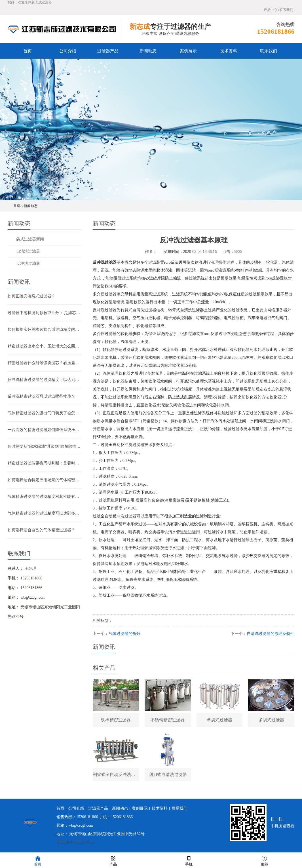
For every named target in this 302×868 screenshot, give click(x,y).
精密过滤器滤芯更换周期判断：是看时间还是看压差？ (45, 463)
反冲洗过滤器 (28, 264)
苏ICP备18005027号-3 (75, 844)
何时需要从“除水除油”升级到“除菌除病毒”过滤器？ (45, 446)
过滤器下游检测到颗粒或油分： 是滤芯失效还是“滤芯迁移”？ (45, 313)
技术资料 (229, 51)
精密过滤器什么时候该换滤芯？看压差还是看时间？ (45, 363)
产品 (113, 860)
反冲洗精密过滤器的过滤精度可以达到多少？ (45, 380)
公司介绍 (68, 51)
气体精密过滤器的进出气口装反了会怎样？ (45, 413)
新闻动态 (148, 51)
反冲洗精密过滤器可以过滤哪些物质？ (41, 396)
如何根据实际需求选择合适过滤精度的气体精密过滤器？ (45, 330)
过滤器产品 (108, 51)
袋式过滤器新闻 (30, 239)
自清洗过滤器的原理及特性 (271, 634)
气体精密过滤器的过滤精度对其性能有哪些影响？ (45, 497)
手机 (189, 860)
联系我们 (286, 10)
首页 (28, 51)
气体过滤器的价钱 (124, 634)
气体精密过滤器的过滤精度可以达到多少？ (45, 513)
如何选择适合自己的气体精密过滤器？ (41, 530)
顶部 (264, 860)
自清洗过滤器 (28, 251)
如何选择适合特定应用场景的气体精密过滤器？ (45, 480)
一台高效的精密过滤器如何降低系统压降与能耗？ (45, 430)
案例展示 (188, 51)
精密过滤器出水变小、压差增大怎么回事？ (45, 346)
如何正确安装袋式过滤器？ (31, 296)
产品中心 (271, 10)
